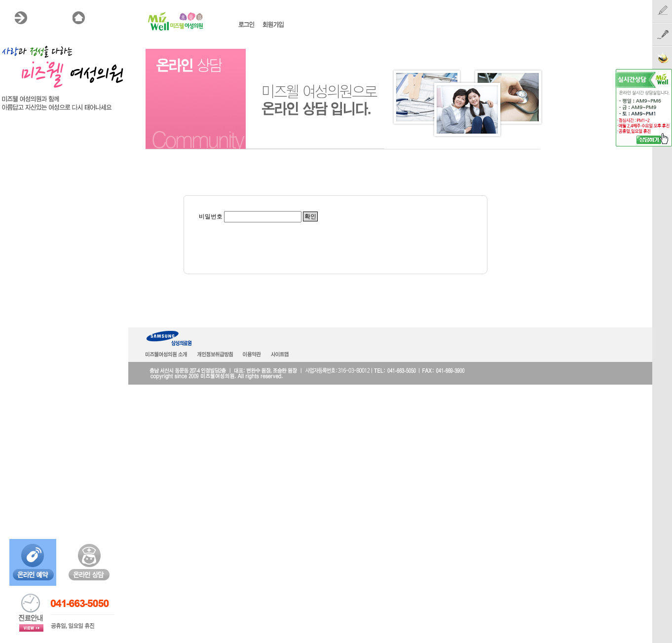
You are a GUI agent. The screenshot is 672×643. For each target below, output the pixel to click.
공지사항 (22, 205)
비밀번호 (211, 216)
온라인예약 (25, 233)
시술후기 (22, 190)
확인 (310, 216)
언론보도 (22, 219)
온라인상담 (25, 176)
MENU (43, 18)
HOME (101, 18)
